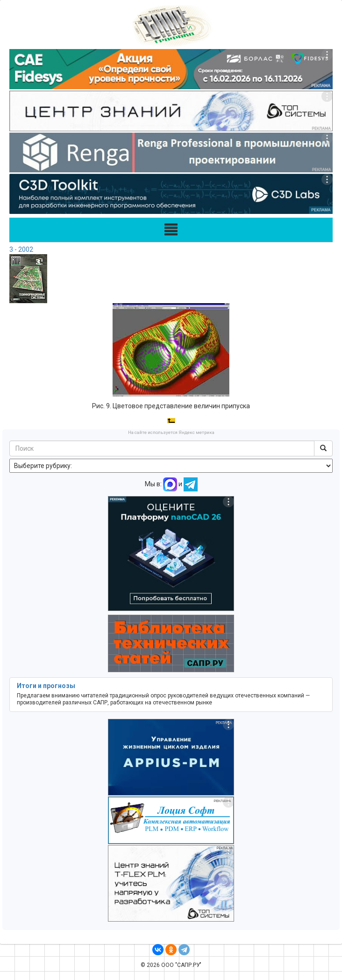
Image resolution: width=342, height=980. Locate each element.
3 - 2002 (21, 249)
